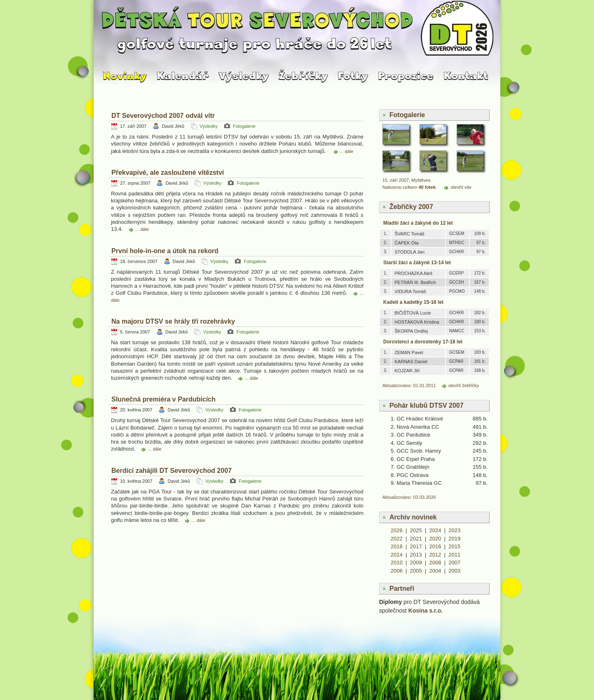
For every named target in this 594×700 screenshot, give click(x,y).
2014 (397, 555)
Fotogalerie (244, 126)
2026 (397, 530)
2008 (435, 563)
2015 (454, 546)
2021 (416, 539)
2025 (416, 530)
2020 (435, 539)
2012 (435, 555)
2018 (397, 546)
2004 (435, 571)
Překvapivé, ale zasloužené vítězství (168, 173)
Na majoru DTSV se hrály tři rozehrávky (173, 321)
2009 (416, 563)
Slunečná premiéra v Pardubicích (164, 399)
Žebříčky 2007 (411, 207)
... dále (347, 151)
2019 (454, 539)
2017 (416, 546)
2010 (397, 563)
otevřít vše (461, 187)
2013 (416, 555)
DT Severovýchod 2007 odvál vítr (163, 116)
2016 (435, 546)
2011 (454, 555)
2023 (454, 530)
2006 (397, 571)
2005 (416, 571)
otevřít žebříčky (464, 385)
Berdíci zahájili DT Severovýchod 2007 (172, 471)
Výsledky (209, 126)
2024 (435, 530)
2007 (454, 563)
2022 (397, 539)
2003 (454, 571)
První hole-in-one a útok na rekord (165, 251)
